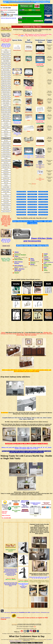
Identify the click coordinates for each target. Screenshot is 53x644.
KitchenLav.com (15, 624)
